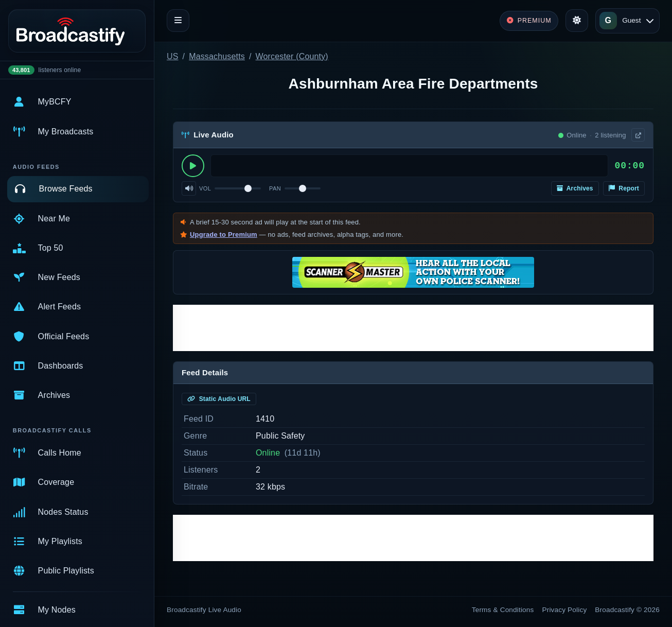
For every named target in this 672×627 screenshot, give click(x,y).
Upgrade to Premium (224, 234)
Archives (575, 188)
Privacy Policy (565, 610)
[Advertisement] (413, 328)
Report (624, 188)
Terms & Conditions (503, 610)
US (173, 56)
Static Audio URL (219, 399)
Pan (275, 188)
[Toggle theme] (577, 21)
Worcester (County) (292, 56)
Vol (205, 188)
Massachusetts (217, 56)
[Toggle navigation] (178, 21)
